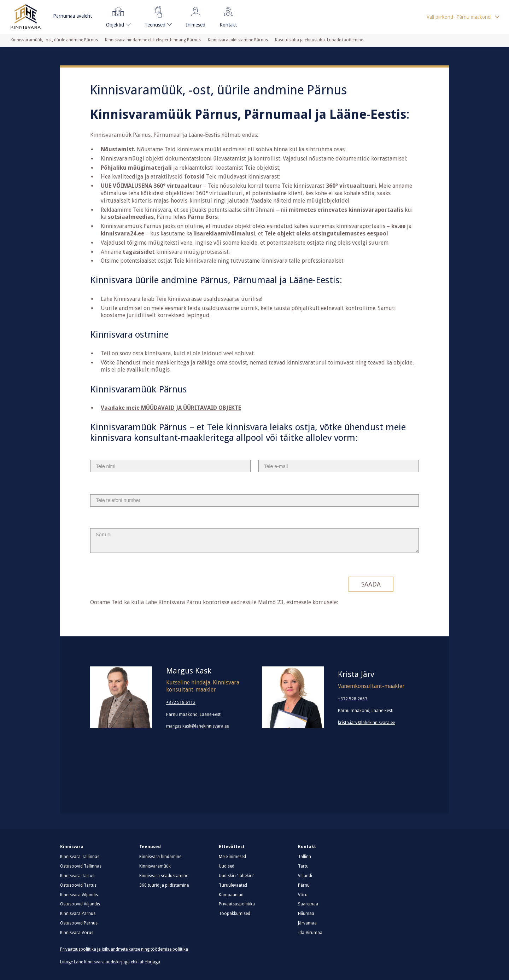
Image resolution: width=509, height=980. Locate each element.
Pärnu (304, 885)
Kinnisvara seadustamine (164, 876)
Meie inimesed (232, 857)
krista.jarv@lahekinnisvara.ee (366, 723)
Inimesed (196, 16)
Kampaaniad (231, 895)
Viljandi (305, 876)
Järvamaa (307, 923)
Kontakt (228, 16)
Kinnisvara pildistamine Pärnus (238, 40)
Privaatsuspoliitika (237, 904)
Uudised (227, 866)
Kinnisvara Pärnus (78, 914)
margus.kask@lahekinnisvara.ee (197, 726)
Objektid (116, 16)
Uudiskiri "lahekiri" (237, 876)
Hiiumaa (306, 914)
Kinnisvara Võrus (77, 933)
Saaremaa (308, 904)
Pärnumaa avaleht (72, 16)
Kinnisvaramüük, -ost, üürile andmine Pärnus (54, 40)
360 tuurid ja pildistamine (164, 885)
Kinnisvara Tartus (77, 876)
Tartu (303, 866)
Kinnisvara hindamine (160, 857)
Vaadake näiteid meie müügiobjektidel (300, 201)
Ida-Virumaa (310, 933)
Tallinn (305, 857)
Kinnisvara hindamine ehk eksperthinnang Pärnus (153, 40)
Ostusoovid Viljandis (80, 904)
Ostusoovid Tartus (78, 885)
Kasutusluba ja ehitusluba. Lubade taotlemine (319, 40)
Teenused (155, 16)
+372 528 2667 (353, 699)
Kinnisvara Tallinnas (80, 857)
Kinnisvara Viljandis (79, 895)
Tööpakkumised (235, 914)
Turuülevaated (233, 885)
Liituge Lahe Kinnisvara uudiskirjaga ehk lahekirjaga (110, 962)
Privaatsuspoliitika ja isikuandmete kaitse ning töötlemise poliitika (124, 949)
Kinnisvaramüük (155, 866)
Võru (303, 895)
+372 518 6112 (181, 702)
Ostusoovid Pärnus (79, 923)
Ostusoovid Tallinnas (81, 866)
